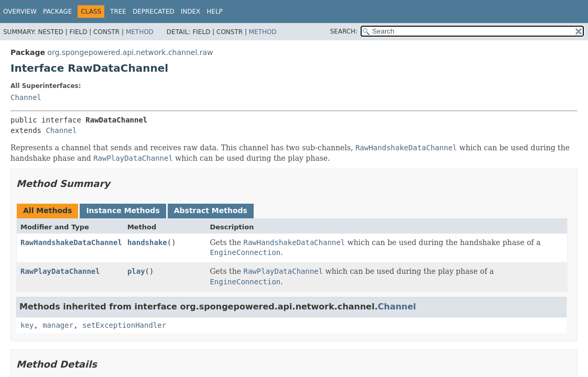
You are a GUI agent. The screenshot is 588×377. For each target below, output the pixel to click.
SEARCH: (344, 31)
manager (58, 325)
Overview (20, 12)
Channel (26, 97)
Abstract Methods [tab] (211, 210)
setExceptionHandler (124, 325)
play (136, 271)
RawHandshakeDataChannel (71, 242)
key (27, 325)
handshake (147, 242)
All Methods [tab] (47, 210)
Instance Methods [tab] (123, 210)
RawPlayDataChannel (60, 271)
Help (215, 12)
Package (57, 12)
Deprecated (154, 12)
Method (140, 32)
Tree (118, 12)
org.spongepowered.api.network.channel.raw (130, 52)
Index (191, 12)
